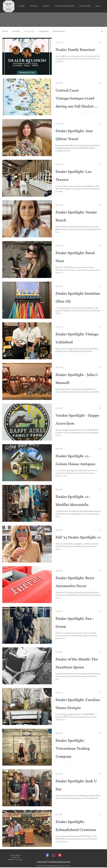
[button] (46, 6)
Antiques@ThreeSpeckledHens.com (54, 861)
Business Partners (59, 31)
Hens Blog (16, 31)
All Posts (5, 31)
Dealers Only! (44, 31)
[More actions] (100, 42)
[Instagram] (53, 855)
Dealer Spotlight (29, 31)
